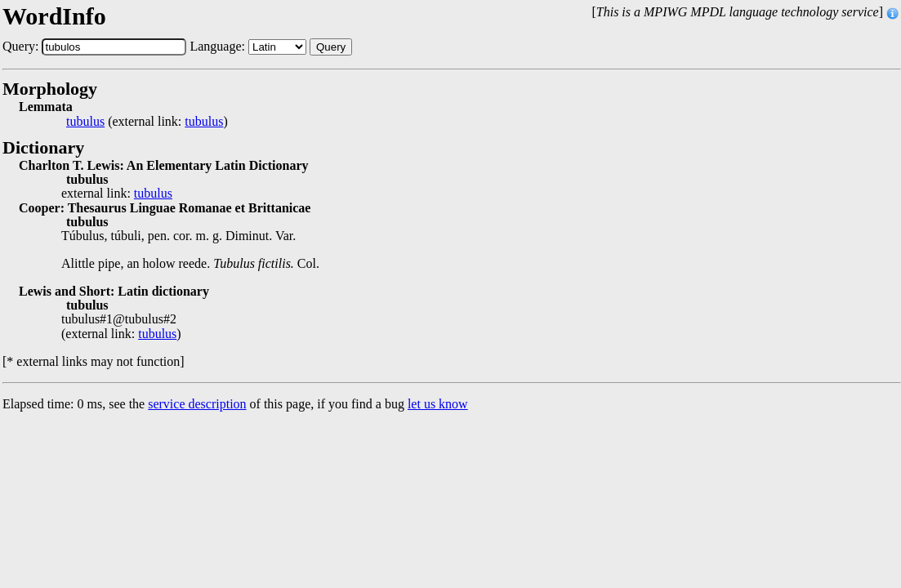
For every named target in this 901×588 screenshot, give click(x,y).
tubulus (85, 122)
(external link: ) (147, 122)
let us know (438, 404)
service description (197, 404)
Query (331, 47)
